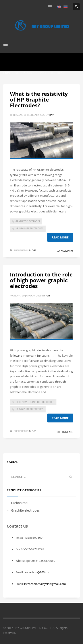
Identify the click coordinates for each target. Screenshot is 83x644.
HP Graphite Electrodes (29, 228)
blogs (33, 250)
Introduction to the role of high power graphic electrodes (41, 280)
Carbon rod (19, 503)
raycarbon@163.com (37, 572)
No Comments (65, 251)
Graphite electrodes (25, 510)
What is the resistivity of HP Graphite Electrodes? (39, 100)
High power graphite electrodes (35, 402)
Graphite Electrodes (28, 221)
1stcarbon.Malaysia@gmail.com (45, 584)
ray (52, 115)
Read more (60, 237)
